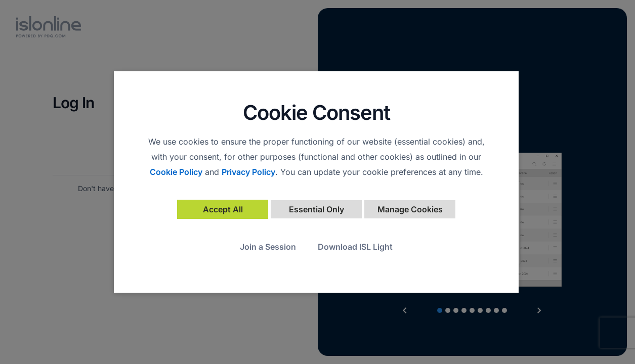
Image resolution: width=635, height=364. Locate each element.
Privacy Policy (248, 172)
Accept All (223, 209)
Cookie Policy (176, 172)
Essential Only (316, 209)
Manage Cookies (410, 209)
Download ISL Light (355, 247)
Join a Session (268, 247)
